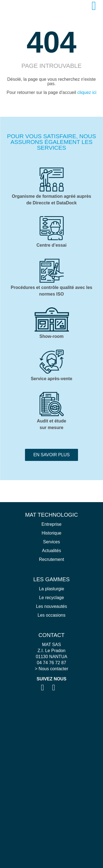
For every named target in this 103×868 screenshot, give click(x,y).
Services (51, 542)
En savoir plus (51, 455)
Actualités (51, 551)
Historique (51, 533)
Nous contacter (54, 669)
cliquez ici (87, 92)
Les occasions (51, 615)
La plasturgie (52, 589)
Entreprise (51, 524)
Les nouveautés (51, 606)
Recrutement (52, 559)
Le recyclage (51, 598)
